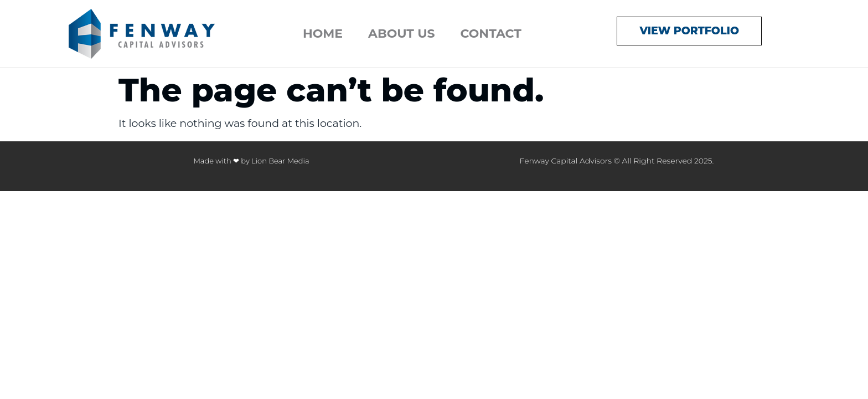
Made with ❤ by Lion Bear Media (251, 161)
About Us (401, 34)
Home (323, 34)
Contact (491, 34)
